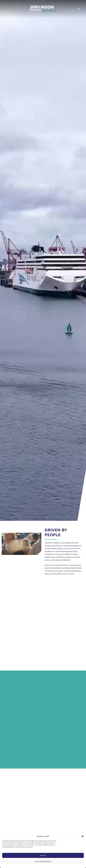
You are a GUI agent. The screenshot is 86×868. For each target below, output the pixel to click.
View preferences (43, 862)
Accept (43, 855)
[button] (83, 836)
